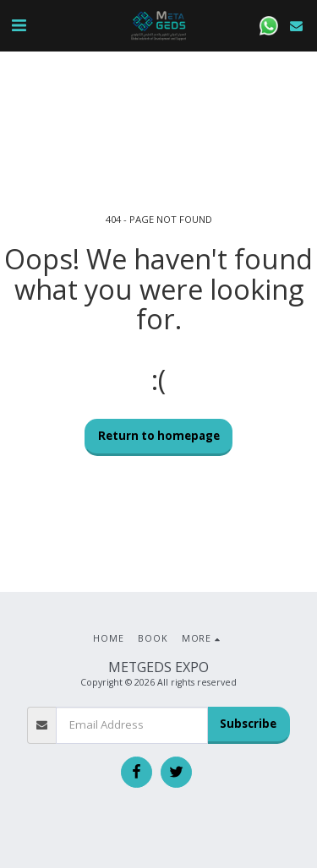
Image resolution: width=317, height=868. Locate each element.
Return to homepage (159, 436)
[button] (19, 25)
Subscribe (248, 724)
